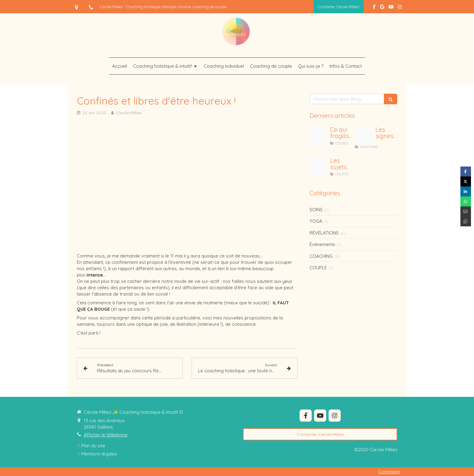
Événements (322, 244)
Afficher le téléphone (106, 435)
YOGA (316, 221)
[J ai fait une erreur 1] (319, 136)
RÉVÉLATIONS (324, 233)
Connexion (389, 472)
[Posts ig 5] (319, 167)
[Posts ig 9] (364, 136)
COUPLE (318, 268)
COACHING (321, 256)
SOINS (316, 210)
